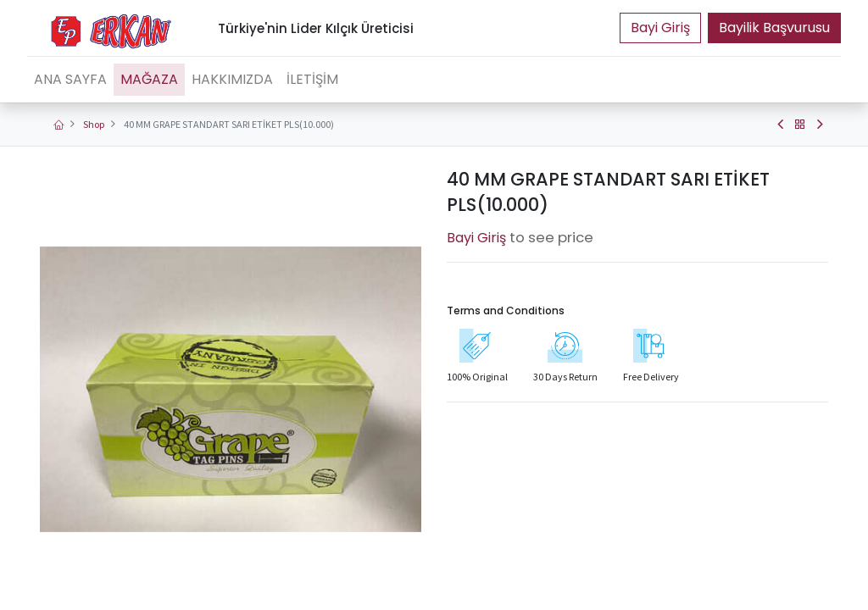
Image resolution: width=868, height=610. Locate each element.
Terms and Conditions (506, 311)
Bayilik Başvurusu (774, 28)
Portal (660, 28)
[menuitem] (70, 80)
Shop (94, 124)
